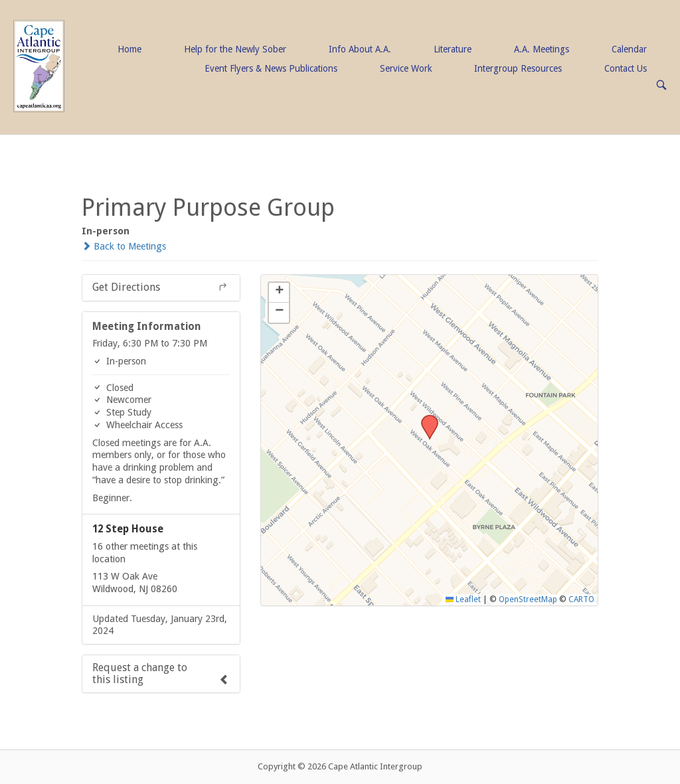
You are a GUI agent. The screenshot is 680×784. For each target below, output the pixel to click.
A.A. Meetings (542, 49)
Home (129, 49)
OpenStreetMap (528, 599)
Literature (453, 49)
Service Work (406, 68)
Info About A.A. (360, 49)
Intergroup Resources (518, 68)
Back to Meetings (124, 246)
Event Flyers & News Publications (271, 68)
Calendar (629, 49)
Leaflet (463, 599)
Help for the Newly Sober (235, 49)
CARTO (581, 599)
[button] (425, 419)
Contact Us (626, 68)
